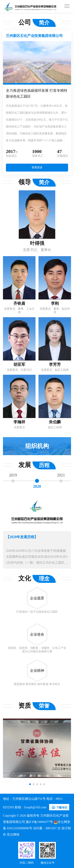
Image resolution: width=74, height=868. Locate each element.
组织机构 (37, 446)
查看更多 (37, 167)
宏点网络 (13, 835)
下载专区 (59, 807)
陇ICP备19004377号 (39, 822)
